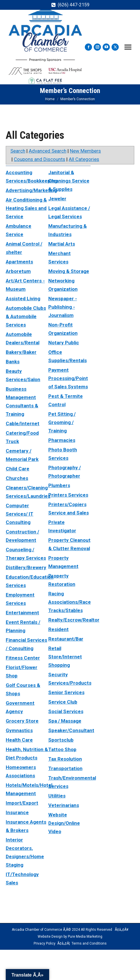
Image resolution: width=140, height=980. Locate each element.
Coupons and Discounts (40, 159)
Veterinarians (64, 805)
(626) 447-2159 (74, 5)
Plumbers (59, 485)
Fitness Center (23, 658)
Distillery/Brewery (26, 567)
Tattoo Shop (62, 749)
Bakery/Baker (21, 352)
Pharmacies (62, 440)
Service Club (63, 702)
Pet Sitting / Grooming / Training (62, 422)
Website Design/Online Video (64, 823)
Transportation (65, 768)
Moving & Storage (69, 271)
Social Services (66, 711)
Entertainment (22, 613)
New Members (85, 151)
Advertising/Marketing (31, 190)
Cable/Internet (23, 423)
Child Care (18, 469)
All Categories (84, 159)
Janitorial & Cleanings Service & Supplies (69, 181)
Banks (13, 362)
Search (18, 151)
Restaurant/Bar (66, 639)
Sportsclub (61, 740)
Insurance (17, 812)
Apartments (19, 262)
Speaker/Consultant (71, 730)
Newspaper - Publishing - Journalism (63, 307)
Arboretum (18, 271)
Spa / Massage (65, 721)
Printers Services (68, 495)
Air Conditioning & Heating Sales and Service (26, 208)
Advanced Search (48, 151)
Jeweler (57, 199)
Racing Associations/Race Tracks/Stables (70, 602)
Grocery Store (22, 721)
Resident (59, 629)
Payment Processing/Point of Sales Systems (68, 378)
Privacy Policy (45, 943)
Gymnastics (19, 730)
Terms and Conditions (89, 943)
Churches (17, 478)
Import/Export (22, 803)
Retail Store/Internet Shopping (65, 657)
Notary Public (64, 343)
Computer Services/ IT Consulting (20, 514)
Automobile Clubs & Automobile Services (26, 316)
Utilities (57, 796)
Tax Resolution (65, 759)
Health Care (19, 740)
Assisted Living (23, 299)
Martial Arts (62, 244)
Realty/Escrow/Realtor (74, 620)
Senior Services (66, 692)
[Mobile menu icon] (128, 47)
